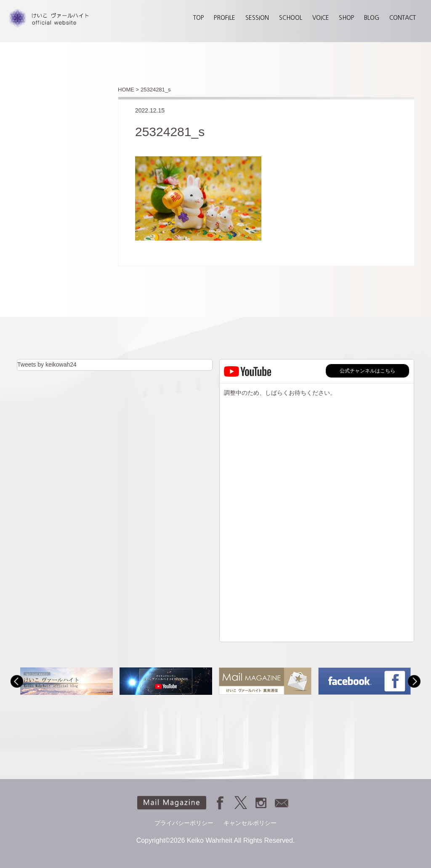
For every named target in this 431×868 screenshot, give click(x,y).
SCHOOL (291, 18)
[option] (67, 681)
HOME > (128, 90)
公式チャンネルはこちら (367, 371)
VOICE (321, 18)
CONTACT (403, 18)
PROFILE (225, 18)
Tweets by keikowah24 (47, 364)
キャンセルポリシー (250, 823)
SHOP (346, 18)
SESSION (257, 18)
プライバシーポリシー (184, 823)
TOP (198, 18)
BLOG (372, 18)
